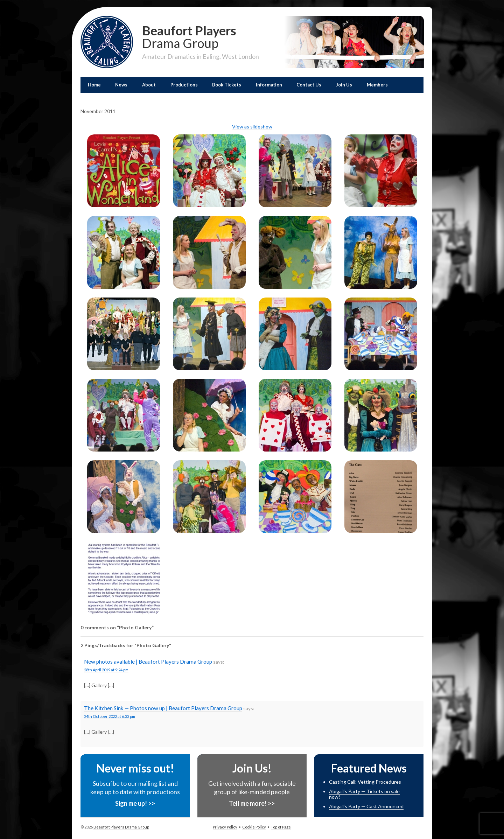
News (121, 85)
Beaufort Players (201, 36)
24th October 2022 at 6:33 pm (110, 716)
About (149, 85)
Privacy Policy (225, 827)
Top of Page (281, 827)
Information (269, 85)
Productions (184, 85)
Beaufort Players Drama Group (121, 827)
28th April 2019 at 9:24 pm (106, 670)
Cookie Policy (254, 827)
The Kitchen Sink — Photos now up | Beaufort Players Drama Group (163, 708)
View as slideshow (252, 127)
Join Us (344, 85)
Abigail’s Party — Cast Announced (366, 806)
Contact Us (309, 85)
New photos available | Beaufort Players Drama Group (148, 662)
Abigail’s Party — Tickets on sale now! (364, 794)
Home (94, 85)
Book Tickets (227, 85)
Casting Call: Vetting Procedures (365, 782)
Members (377, 85)
